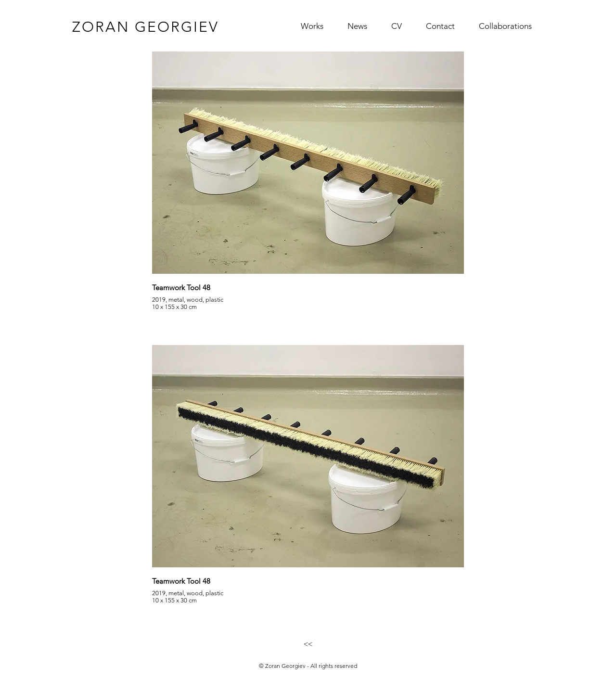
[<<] (308, 644)
